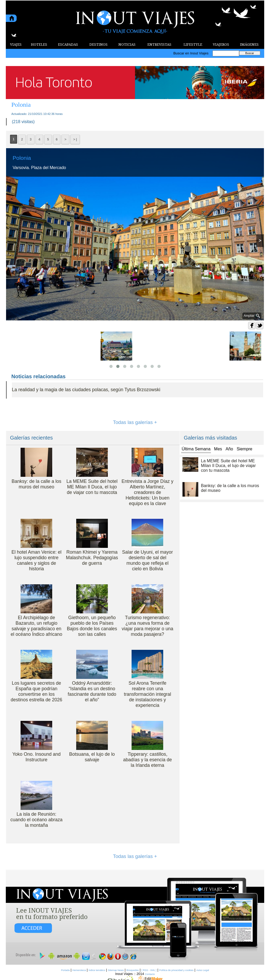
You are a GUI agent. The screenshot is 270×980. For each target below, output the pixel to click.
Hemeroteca (79, 970)
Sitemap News (116, 970)
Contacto (150, 974)
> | (75, 139)
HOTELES (39, 45)
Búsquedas (133, 970)
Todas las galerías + (135, 422)
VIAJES (16, 45)
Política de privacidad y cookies (176, 970)
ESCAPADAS (68, 45)
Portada (65, 970)
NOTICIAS (127, 45)
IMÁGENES (249, 45)
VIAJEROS (221, 45)
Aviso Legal (202, 970)
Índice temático (97, 970)
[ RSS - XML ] (149, 970)
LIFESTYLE (193, 45)
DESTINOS (98, 45)
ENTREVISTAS (159, 45)
